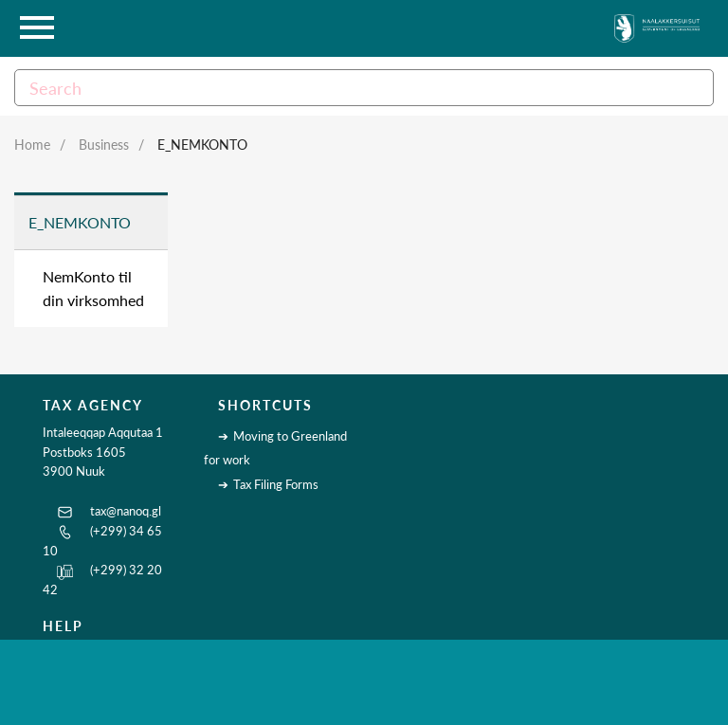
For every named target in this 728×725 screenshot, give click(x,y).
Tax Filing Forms (276, 484)
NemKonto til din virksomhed (93, 289)
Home (32, 145)
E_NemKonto (202, 145)
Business (104, 145)
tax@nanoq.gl (126, 511)
